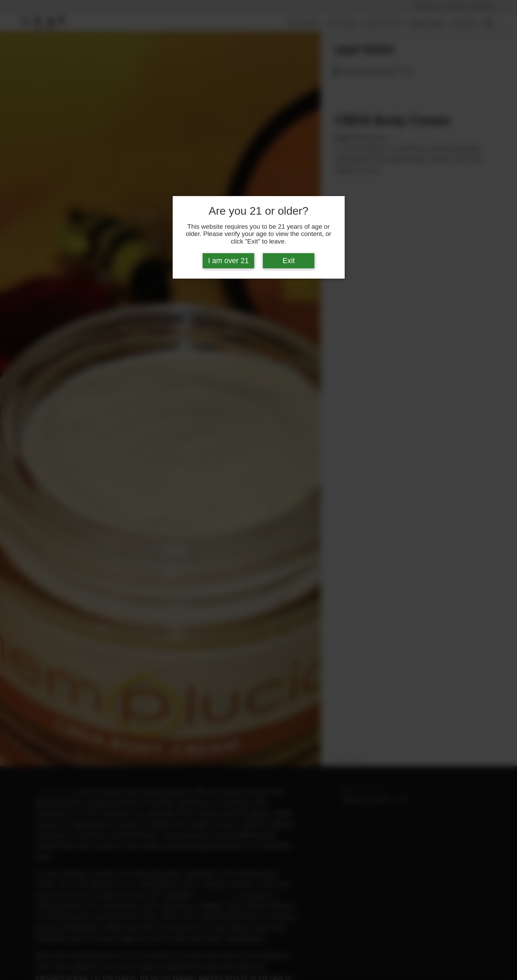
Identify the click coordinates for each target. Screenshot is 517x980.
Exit (289, 261)
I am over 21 (229, 261)
